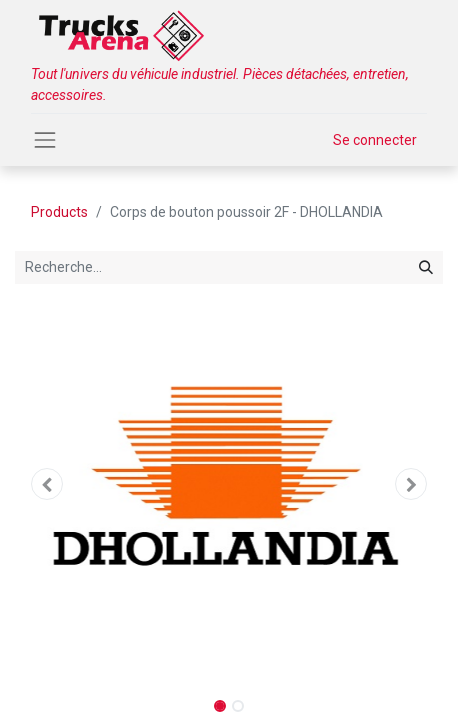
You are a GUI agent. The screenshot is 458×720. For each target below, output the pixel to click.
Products (59, 212)
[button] (47, 484)
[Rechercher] (426, 267)
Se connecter (375, 140)
